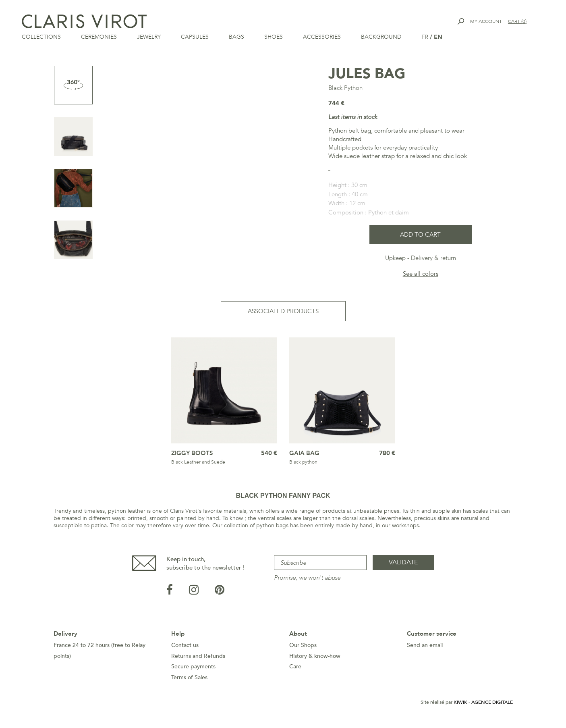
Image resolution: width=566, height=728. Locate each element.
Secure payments (193, 669)
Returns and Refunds (198, 658)
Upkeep (395, 260)
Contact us (185, 648)
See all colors (421, 276)
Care (295, 669)
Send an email (425, 648)
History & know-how (315, 658)
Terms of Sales (189, 680)
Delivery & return (433, 260)
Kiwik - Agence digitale (483, 705)
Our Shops (303, 648)
